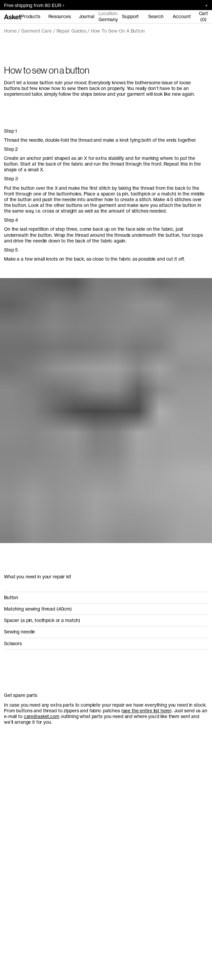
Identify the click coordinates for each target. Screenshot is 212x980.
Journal (87, 16)
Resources (60, 16)
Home (10, 31)
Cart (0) (203, 16)
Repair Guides (71, 31)
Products (31, 16)
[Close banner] (204, 5)
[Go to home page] (13, 16)
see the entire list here (147, 711)
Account (182, 16)
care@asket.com (42, 716)
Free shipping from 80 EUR (34, 5)
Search (156, 16)
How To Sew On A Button (118, 31)
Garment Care (36, 31)
